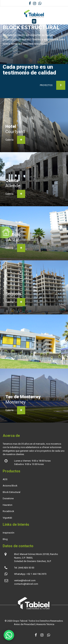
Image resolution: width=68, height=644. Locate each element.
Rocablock (8, 511)
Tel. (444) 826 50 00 (24, 568)
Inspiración (9, 533)
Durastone (8, 498)
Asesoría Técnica (45, 624)
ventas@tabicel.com (25, 580)
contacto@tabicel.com (26, 584)
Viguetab (7, 518)
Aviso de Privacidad (24, 624)
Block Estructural (12, 492)
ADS (5, 479)
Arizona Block (10, 486)
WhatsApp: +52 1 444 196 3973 (30, 574)
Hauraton (8, 505)
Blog (5, 539)
